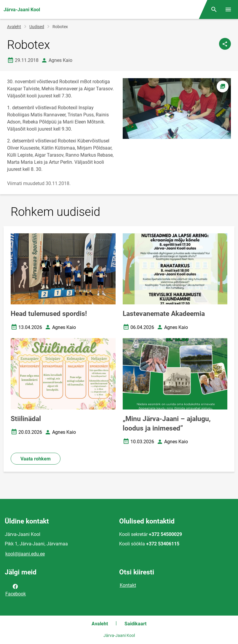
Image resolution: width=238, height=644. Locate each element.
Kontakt (128, 585)
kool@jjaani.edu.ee (25, 554)
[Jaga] (225, 44)
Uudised (37, 27)
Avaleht (14, 27)
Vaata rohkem (36, 459)
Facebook (16, 590)
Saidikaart (135, 624)
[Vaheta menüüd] (228, 9)
